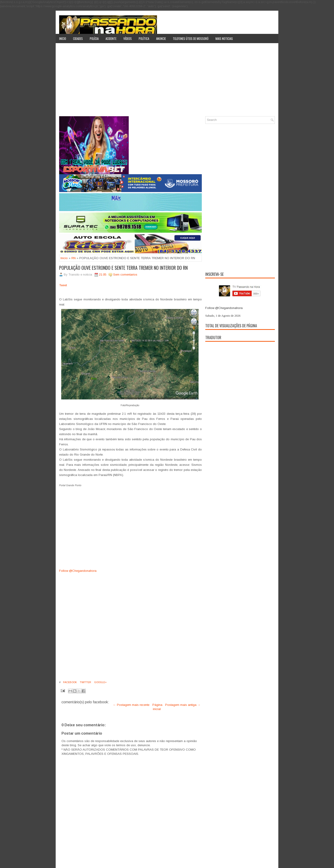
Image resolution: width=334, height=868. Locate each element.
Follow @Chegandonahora (78, 571)
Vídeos (128, 39)
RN (74, 258)
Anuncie (161, 39)
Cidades (78, 39)
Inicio (63, 39)
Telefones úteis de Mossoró (191, 39)
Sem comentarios (125, 275)
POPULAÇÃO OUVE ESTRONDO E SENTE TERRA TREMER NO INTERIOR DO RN (123, 268)
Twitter (85, 682)
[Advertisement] (167, 81)
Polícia (94, 39)
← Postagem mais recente (131, 705)
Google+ (100, 682)
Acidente (111, 39)
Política (144, 39)
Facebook (70, 682)
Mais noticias (224, 39)
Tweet (63, 285)
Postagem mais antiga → (183, 705)
